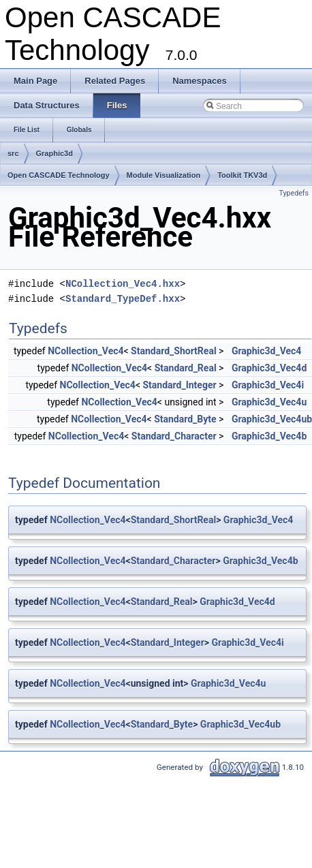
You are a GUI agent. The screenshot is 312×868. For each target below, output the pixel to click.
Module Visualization (164, 175)
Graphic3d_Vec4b (269, 436)
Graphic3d (54, 153)
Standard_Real (186, 368)
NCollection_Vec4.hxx (123, 284)
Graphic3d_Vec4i (268, 385)
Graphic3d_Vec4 (267, 351)
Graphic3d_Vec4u (269, 402)
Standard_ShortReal (173, 351)
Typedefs (294, 193)
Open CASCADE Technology (59, 175)
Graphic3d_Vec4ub (240, 724)
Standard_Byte (185, 419)
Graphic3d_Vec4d (269, 368)
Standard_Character (174, 436)
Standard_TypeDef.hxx (123, 299)
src (13, 153)
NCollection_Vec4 (85, 351)
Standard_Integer (179, 385)
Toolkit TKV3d (242, 175)
